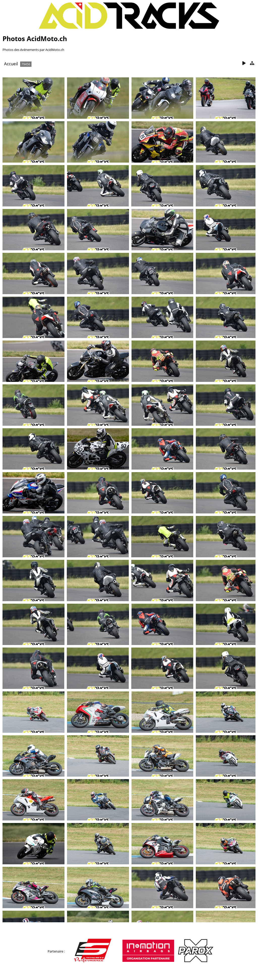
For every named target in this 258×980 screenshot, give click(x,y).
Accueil (11, 64)
